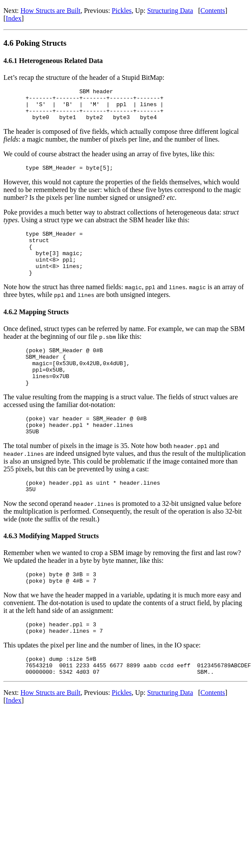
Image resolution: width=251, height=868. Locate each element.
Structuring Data (170, 11)
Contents (213, 11)
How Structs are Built (51, 11)
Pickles (122, 11)
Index (13, 18)
